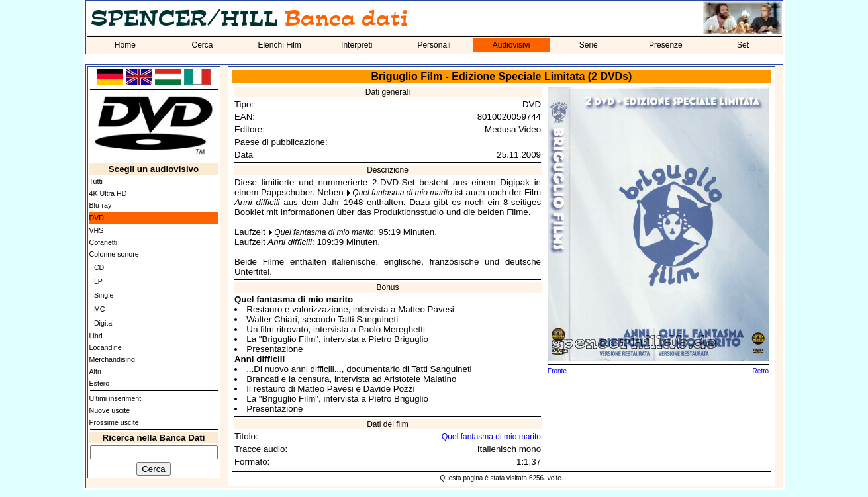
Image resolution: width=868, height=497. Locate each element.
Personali (434, 45)
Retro (761, 371)
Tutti (96, 181)
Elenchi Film (279, 45)
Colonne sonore (114, 254)
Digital (104, 323)
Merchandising (112, 359)
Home (125, 45)
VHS (97, 230)
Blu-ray (101, 205)
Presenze (666, 45)
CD (99, 267)
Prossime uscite (114, 422)
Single (104, 295)
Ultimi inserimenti (116, 398)
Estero (100, 383)
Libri (96, 336)
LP (98, 281)
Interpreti (357, 45)
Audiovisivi (511, 45)
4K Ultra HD (108, 193)
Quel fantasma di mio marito (402, 193)
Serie (589, 45)
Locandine (106, 347)
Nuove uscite (110, 410)
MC (100, 309)
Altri (95, 371)
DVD (97, 218)
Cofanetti (104, 242)
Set (743, 45)
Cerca (202, 45)
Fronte (557, 371)
